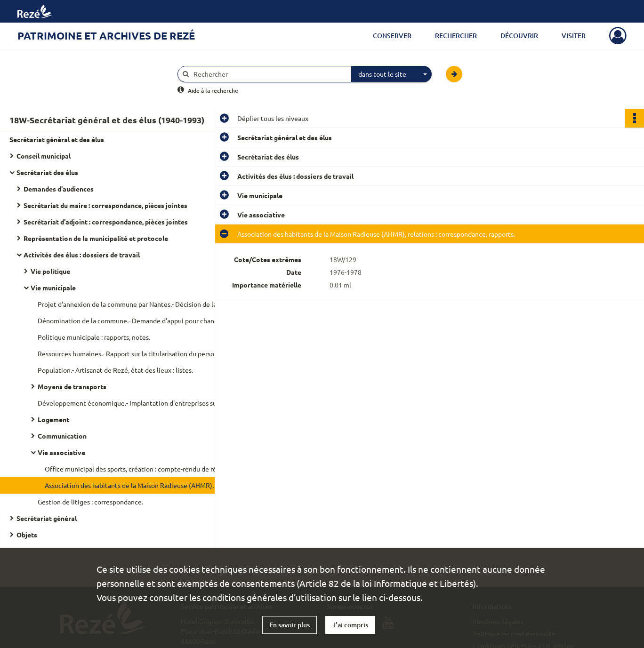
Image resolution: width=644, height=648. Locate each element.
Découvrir (519, 36)
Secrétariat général (47, 518)
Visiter (574, 36)
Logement (53, 419)
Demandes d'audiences (59, 189)
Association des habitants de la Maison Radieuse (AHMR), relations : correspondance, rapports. (139, 485)
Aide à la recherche (213, 91)
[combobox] (392, 74)
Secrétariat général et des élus (57, 139)
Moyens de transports (72, 386)
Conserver (392, 36)
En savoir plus (290, 625)
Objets (27, 535)
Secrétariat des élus (47, 172)
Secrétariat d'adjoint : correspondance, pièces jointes (106, 222)
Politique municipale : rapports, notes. (94, 337)
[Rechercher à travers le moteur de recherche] (269, 74)
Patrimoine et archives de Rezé (106, 36)
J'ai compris (350, 625)
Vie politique (50, 271)
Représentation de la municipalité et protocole (96, 238)
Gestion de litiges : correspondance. (90, 502)
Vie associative (61, 452)
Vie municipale (53, 288)
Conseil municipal (44, 156)
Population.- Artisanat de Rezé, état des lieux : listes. (115, 370)
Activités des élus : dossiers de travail (82, 255)
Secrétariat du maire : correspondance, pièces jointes (105, 205)
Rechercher (456, 36)
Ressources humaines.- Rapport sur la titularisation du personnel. (132, 353)
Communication (62, 436)
